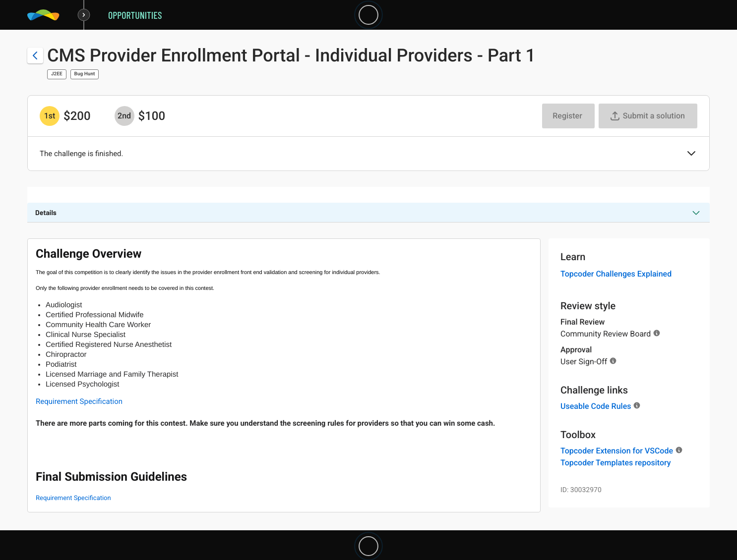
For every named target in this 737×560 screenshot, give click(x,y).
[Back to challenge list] (35, 56)
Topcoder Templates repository (616, 463)
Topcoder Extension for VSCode (617, 451)
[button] (691, 154)
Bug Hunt (85, 74)
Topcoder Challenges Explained (616, 274)
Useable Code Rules (596, 406)
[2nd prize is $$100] (124, 116)
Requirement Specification (79, 401)
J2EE (57, 74)
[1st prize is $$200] (50, 116)
